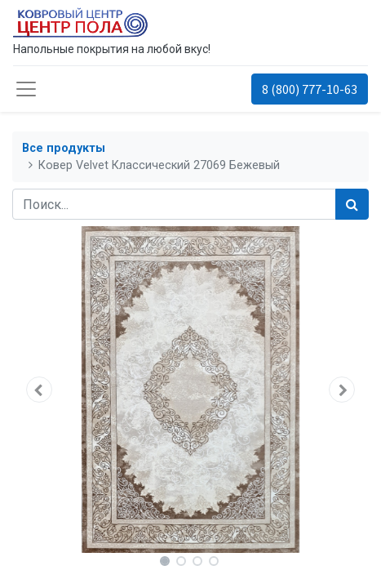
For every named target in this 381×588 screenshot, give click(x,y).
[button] (39, 390)
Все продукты (64, 148)
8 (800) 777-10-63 (310, 89)
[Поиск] (352, 204)
